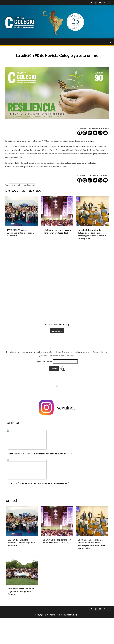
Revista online (28, 185)
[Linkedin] (90, 133)
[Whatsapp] (100, 133)
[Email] (105, 133)
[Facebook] (80, 133)
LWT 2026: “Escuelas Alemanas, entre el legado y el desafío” (21, 233)
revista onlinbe (16, 185)
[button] (57, 408)
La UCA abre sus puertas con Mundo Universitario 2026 (57, 231)
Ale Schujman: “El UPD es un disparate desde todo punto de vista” (41, 454)
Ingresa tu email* (45, 362)
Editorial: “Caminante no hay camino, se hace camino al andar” (39, 483)
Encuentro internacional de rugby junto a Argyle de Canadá (21, 591)
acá (93, 141)
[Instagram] (85, 133)
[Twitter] (95, 133)
